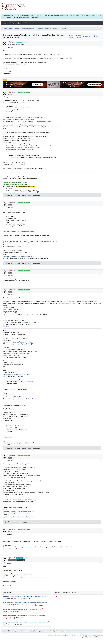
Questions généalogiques (35, 29)
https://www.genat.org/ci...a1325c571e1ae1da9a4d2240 (23, 148)
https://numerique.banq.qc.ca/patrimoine (22, 245)
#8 (100, 563)
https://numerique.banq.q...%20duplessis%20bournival (19, 511)
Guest (58, 597)
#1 (100, 47)
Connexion (17, 17)
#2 (100, 97)
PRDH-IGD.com (18, 605)
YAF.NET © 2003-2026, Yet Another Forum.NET (90, 635)
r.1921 (30, 140)
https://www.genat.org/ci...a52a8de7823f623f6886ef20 (27, 117)
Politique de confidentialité (55, 635)
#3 (100, 207)
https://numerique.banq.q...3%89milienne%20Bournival (22, 192)
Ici (28, 144)
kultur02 (9, 618)
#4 (100, 275)
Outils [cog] (96, 36)
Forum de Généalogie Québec (13, 23)
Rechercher (28, 23)
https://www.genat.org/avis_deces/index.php (20, 150)
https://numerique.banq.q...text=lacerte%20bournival (19, 256)
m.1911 (6, 326)
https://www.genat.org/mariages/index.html (19, 344)
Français (23, 29)
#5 (100, 294)
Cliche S (12, 42)
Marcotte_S (13, 92)
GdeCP (8, 624)
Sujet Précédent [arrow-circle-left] (71, 36)
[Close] (101, 16)
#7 (100, 534)
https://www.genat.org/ (43, 121)
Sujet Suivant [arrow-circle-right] (79, 36)
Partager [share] (87, 36)
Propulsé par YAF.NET (69, 635)
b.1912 (20, 321)
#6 (100, 460)
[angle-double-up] (100, 639)
